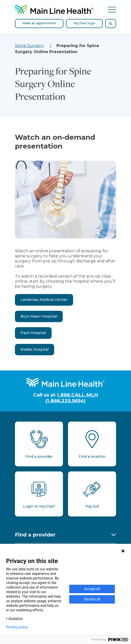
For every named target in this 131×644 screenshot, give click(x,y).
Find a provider (35, 535)
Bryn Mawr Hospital (39, 316)
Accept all (92, 589)
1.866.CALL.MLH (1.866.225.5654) (72, 398)
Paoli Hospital (33, 333)
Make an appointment (39, 23)
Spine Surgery (29, 46)
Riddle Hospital (35, 349)
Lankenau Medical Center (44, 300)
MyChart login (84, 23)
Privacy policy (17, 627)
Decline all (92, 599)
